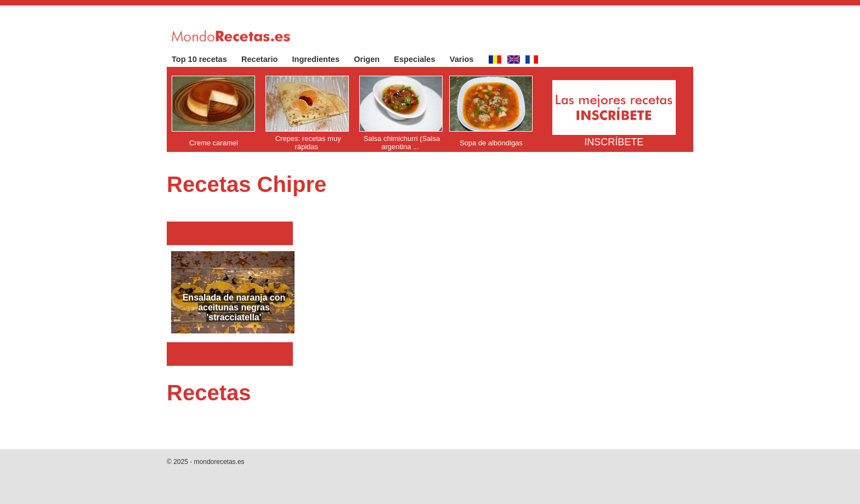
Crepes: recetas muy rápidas (308, 143)
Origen (372, 59)
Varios (467, 59)
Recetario (265, 59)
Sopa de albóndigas (491, 143)
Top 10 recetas (205, 59)
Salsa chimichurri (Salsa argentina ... (402, 143)
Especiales (420, 59)
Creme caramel (214, 143)
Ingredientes (322, 59)
